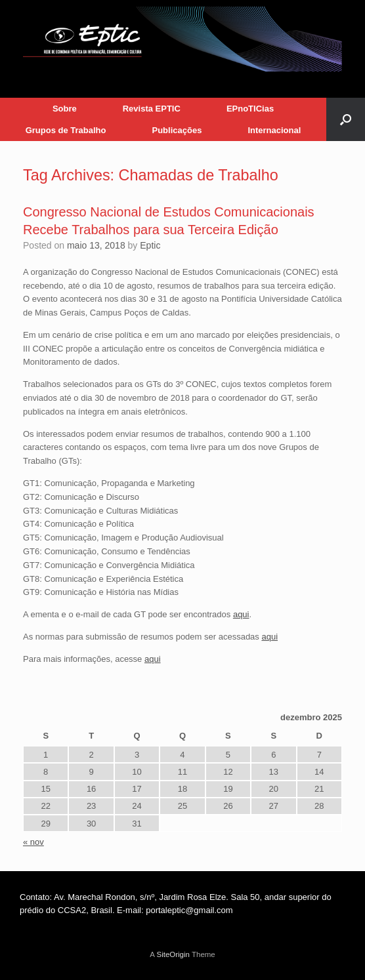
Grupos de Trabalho (66, 130)
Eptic (150, 245)
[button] (346, 119)
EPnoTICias (250, 109)
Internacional (274, 130)
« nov (33, 842)
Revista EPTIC (152, 109)
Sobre (65, 109)
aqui (241, 614)
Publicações (177, 130)
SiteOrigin (173, 954)
